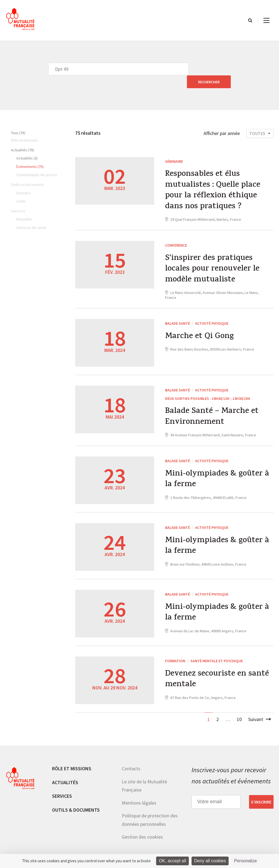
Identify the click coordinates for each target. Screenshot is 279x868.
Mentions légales (139, 791)
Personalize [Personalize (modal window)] (245, 861)
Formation (175, 649)
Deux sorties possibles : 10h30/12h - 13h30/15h (208, 387)
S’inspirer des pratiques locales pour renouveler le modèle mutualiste (213, 257)
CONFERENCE (176, 233)
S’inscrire (261, 790)
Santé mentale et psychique (217, 649)
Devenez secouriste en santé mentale (217, 668)
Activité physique (212, 312)
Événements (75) (30, 154)
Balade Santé (178, 312)
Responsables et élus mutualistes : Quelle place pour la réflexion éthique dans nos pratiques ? (213, 178)
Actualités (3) (27, 145)
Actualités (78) (22, 137)
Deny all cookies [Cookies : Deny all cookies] (210, 861)
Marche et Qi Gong (200, 325)
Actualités (65, 771)
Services (62, 785)
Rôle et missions (72, 757)
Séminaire (174, 149)
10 (239, 708)
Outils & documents (76, 798)
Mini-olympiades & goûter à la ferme (214, 468)
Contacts (131, 757)
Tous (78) (18, 120)
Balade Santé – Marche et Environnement (212, 406)
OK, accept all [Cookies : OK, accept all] (172, 861)
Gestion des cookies (142, 825)
